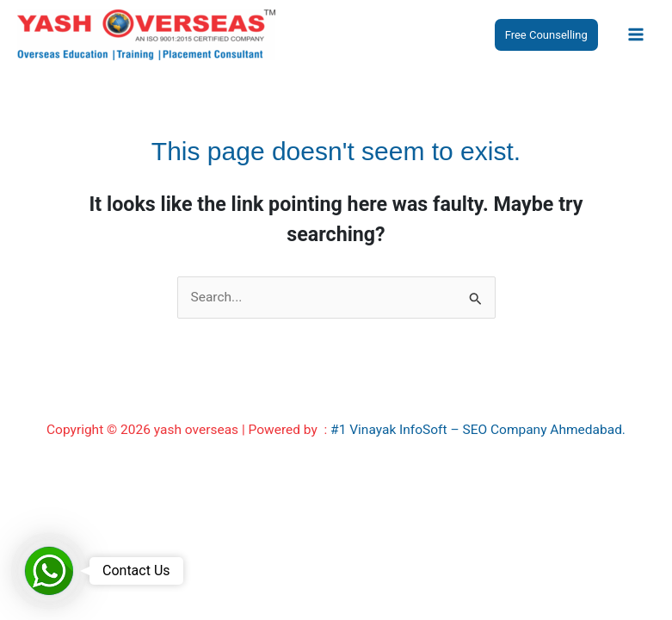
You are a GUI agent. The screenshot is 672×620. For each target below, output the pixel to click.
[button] (546, 35)
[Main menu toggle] (636, 34)
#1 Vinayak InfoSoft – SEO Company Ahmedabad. (478, 430)
